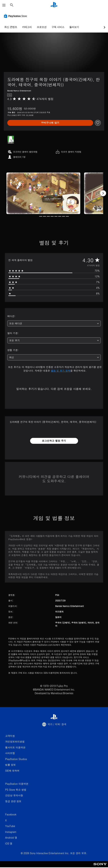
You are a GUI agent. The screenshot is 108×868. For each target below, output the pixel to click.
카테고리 (27, 27)
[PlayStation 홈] (54, 5)
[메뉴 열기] (4, 5)
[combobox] (54, 323)
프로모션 (42, 27)
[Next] (103, 193)
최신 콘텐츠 (11, 27)
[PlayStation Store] (16, 16)
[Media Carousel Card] (43, 193)
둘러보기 (74, 27)
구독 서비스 (58, 27)
